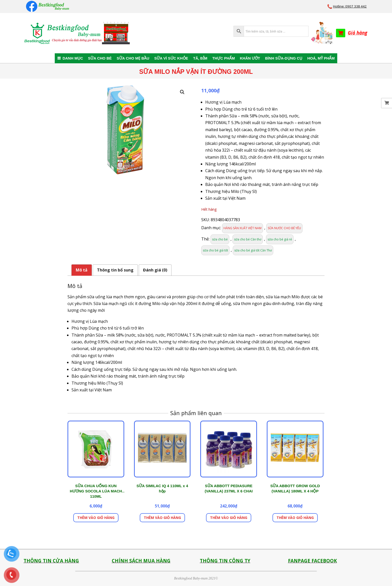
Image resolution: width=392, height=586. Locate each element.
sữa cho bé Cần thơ (248, 239)
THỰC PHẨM (223, 58)
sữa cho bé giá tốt (215, 250)
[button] (182, 92)
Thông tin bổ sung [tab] (115, 270)
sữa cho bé (220, 239)
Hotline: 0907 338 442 (350, 6)
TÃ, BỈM (200, 58)
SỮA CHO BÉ (100, 58)
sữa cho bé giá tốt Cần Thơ (253, 250)
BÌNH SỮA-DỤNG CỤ (284, 58)
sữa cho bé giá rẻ (280, 239)
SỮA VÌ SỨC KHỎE (171, 58)
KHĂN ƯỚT (250, 58)
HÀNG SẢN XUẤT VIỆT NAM (242, 228)
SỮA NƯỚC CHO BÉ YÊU (284, 228)
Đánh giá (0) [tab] (155, 270)
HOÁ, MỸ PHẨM (321, 58)
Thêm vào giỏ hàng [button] (96, 518)
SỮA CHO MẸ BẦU (133, 58)
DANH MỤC (73, 58)
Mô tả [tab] (82, 270)
